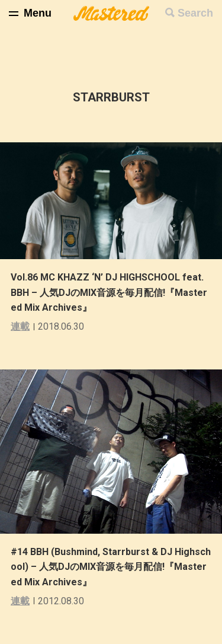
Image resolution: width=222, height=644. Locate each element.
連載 (20, 326)
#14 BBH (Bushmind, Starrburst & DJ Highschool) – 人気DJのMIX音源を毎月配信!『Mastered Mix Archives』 (111, 567)
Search (195, 13)
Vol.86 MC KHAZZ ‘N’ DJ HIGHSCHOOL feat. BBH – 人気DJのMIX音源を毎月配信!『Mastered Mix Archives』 (109, 292)
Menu (38, 13)
